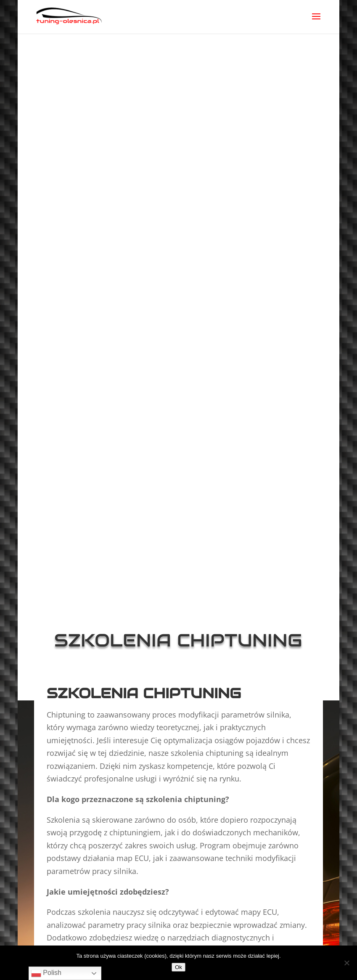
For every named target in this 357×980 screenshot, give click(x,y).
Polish (46, 973)
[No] (346, 963)
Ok (178, 967)
